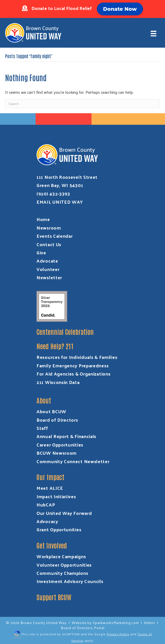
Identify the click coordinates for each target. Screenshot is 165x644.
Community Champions (62, 573)
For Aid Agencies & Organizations (73, 374)
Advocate (47, 261)
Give (41, 252)
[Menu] (154, 33)
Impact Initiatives (56, 496)
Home (43, 219)
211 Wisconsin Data (58, 382)
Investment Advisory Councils (70, 581)
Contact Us (49, 244)
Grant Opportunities (59, 529)
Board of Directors (57, 420)
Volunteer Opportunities (64, 565)
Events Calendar (55, 236)
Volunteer (48, 269)
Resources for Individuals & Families (77, 357)
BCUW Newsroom (57, 453)
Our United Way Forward (64, 513)
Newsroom (49, 228)
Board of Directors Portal (83, 628)
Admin (150, 623)
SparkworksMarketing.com (116, 623)
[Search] (82, 104)
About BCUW (51, 411)
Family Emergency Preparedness (73, 365)
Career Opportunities (60, 445)
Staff (42, 428)
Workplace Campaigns (61, 556)
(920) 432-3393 (53, 194)
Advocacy (47, 521)
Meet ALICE (50, 488)
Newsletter (49, 277)
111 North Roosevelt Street (67, 177)
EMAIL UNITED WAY (60, 202)
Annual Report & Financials (66, 436)
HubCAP (46, 505)
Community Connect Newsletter (73, 461)
